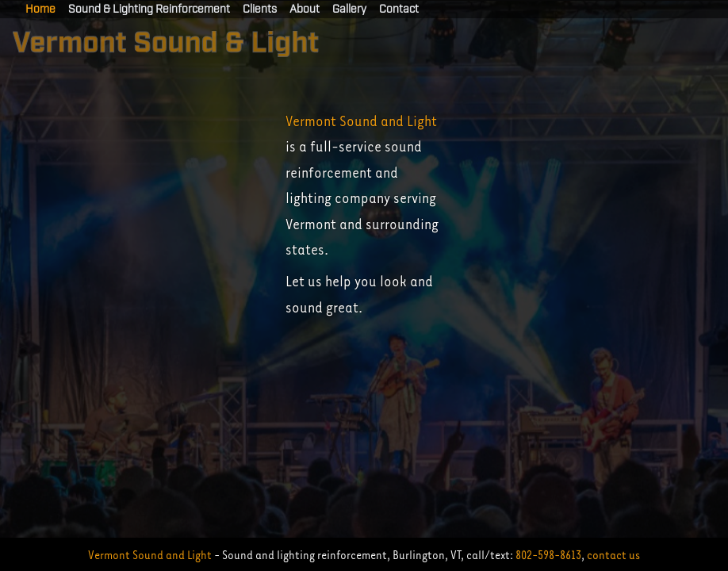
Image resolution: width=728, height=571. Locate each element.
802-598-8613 (548, 554)
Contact (399, 10)
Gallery (349, 10)
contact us (613, 554)
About (305, 10)
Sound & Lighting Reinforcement (149, 10)
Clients (260, 10)
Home (40, 10)
